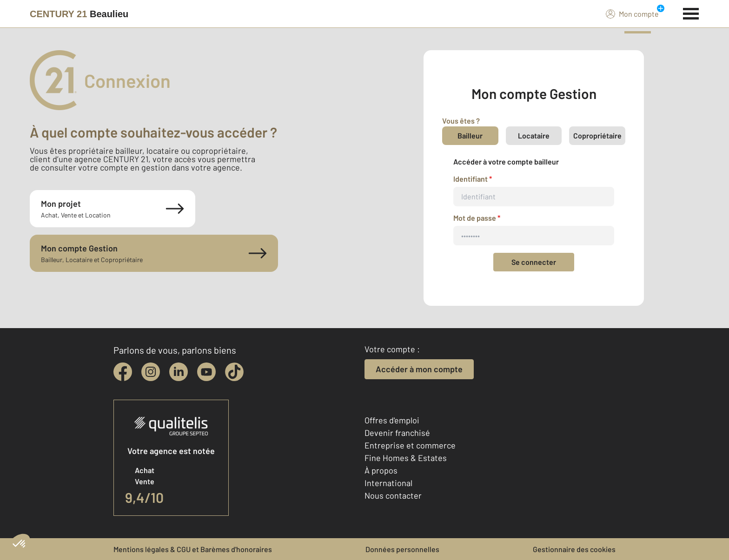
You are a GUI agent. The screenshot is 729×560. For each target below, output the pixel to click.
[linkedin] (179, 372)
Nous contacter (393, 495)
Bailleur (470, 135)
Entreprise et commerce (410, 445)
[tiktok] (234, 372)
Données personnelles (402, 549)
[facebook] (123, 372)
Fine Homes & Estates (406, 458)
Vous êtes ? (461, 121)
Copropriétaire (597, 135)
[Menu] (691, 13)
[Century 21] (79, 14)
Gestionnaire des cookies (574, 549)
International (388, 483)
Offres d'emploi (392, 420)
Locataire (534, 135)
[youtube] (206, 372)
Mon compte (632, 13)
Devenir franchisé (397, 433)
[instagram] (151, 372)
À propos (381, 470)
